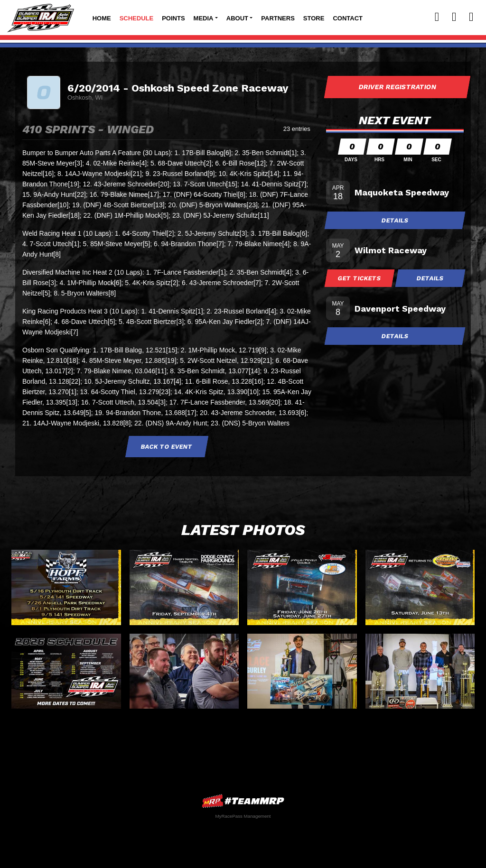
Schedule (137, 18)
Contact (348, 18)
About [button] (237, 18)
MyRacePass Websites (243, 801)
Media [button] (204, 18)
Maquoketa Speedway (402, 192)
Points (173, 18)
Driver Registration (397, 87)
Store (314, 18)
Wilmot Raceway (391, 250)
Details (395, 220)
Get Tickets (360, 278)
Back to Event (167, 447)
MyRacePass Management (243, 816)
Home (102, 18)
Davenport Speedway (400, 309)
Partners (278, 18)
